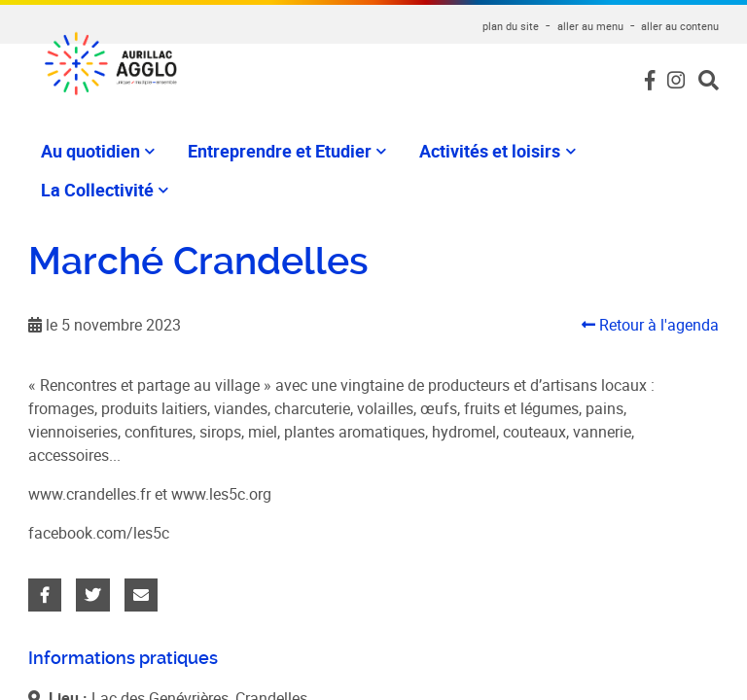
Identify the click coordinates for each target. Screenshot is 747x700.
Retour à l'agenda (650, 325)
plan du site (511, 26)
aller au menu (590, 26)
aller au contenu (680, 26)
